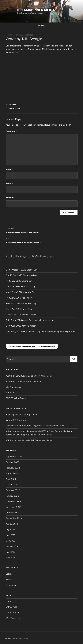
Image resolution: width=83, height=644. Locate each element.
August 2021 (12, 473)
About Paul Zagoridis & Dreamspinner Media (43, 426)
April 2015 (11, 558)
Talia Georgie (45, 46)
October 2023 (12, 462)
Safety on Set (12, 393)
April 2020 (11, 479)
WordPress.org (13, 618)
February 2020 (13, 490)
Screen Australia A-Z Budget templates (33, 440)
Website (10, 198)
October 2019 (12, 513)
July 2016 (10, 552)
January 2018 (12, 546)
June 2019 (11, 535)
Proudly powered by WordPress (17, 638)
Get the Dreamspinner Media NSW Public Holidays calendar (32, 346)
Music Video (14, 108)
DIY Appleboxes (13, 387)
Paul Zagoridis (26, 35)
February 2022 (13, 468)
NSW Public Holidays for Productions (23, 381)
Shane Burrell (12, 426)
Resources (11, 585)
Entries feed (11, 607)
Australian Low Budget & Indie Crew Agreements (29, 376)
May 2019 (10, 541)
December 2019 (13, 502)
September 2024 (14, 457)
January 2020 (12, 496)
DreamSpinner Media (36, 10)
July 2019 (10, 530)
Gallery (13, 105)
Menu (41, 26)
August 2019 (12, 524)
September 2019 (14, 518)
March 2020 (12, 485)
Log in (9, 601)
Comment (11, 131)
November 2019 (13, 507)
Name (9, 169)
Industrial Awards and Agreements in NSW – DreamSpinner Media (37, 431)
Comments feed (13, 612)
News (8, 579)
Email (9, 184)
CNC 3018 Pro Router (16, 398)
